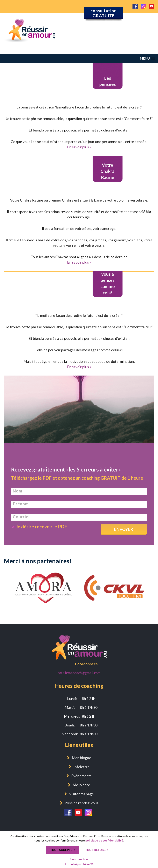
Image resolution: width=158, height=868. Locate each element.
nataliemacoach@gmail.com (79, 673)
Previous (10, 573)
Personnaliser (79, 859)
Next (148, 573)
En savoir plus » (79, 147)
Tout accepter (63, 850)
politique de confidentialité (104, 840)
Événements (81, 776)
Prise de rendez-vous (81, 803)
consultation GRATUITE (104, 13)
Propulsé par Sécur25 (79, 864)
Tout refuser (97, 850)
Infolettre (81, 767)
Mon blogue (81, 758)
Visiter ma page (81, 794)
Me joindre (81, 785)
